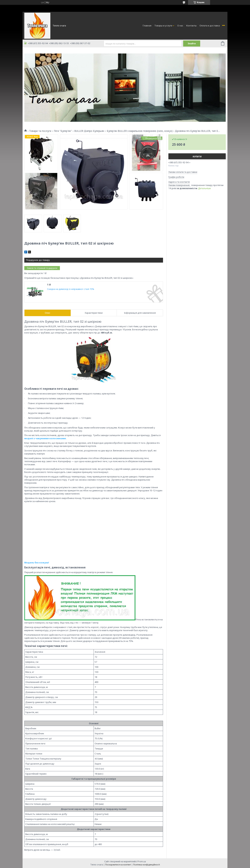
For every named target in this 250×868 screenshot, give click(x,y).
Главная (147, 26)
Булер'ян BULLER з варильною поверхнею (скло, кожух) (140, 131)
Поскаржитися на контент (118, 865)
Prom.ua (142, 861)
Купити (197, 157)
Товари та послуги (40, 131)
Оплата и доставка (210, 26)
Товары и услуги (163, 26)
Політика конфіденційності (147, 865)
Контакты (191, 26)
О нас (180, 26)
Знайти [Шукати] (192, 44)
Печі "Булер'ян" (63, 131)
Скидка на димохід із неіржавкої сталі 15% (71, 289)
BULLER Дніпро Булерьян (89, 131)
